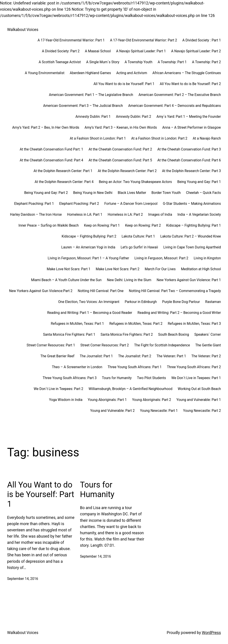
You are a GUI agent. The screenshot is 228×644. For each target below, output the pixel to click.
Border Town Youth (166, 193)
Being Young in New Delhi (93, 193)
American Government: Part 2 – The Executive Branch (180, 95)
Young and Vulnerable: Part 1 (199, 400)
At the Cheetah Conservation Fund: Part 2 (120, 149)
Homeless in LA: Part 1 (85, 215)
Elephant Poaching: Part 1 (34, 204)
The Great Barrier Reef (57, 356)
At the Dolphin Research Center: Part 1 (63, 171)
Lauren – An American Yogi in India (88, 247)
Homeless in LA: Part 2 (125, 215)
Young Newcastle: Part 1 (159, 411)
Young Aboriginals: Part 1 (107, 400)
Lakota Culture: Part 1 (138, 236)
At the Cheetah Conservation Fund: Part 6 (189, 160)
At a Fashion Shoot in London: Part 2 (159, 138)
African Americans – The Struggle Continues (187, 73)
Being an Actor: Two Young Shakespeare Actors (135, 182)
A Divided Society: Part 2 (61, 51)
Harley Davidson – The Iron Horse (36, 215)
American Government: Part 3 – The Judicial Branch (83, 106)
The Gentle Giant (208, 345)
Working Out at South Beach (199, 389)
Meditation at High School (201, 269)
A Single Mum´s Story (103, 62)
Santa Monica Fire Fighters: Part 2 (127, 335)
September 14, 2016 (23, 579)
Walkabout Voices (23, 30)
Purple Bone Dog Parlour (181, 302)
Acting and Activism (132, 73)
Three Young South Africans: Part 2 (194, 367)
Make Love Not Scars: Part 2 (118, 269)
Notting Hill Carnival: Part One (101, 291)
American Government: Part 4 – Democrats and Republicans (175, 106)
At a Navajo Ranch (207, 138)
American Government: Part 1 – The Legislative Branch (91, 95)
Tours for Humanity (117, 378)
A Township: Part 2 (206, 62)
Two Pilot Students (151, 378)
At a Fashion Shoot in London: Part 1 (98, 138)
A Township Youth (139, 62)
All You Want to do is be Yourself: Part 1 (124, 84)
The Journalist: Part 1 (96, 356)
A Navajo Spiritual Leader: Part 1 (141, 51)
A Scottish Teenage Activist (60, 62)
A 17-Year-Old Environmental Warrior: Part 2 (144, 40)
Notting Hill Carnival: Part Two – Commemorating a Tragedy (175, 291)
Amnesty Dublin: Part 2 (134, 117)
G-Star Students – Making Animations (192, 204)
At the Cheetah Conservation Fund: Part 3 (189, 149)
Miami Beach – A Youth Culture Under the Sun (66, 280)
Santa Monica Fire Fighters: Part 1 (69, 335)
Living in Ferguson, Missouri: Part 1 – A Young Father (88, 258)
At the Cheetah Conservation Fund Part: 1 (51, 149)
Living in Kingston (207, 258)
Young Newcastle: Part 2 (202, 411)
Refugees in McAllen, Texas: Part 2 (136, 324)
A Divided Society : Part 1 (202, 40)
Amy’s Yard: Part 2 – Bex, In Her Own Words (46, 128)
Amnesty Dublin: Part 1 (93, 117)
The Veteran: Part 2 (206, 356)
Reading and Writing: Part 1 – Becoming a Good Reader (90, 313)
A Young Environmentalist (45, 73)
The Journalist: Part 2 (135, 356)
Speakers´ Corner (208, 335)
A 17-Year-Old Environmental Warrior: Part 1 (71, 40)
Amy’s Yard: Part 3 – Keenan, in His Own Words (121, 128)
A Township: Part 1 (172, 62)
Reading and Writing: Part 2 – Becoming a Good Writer (179, 313)
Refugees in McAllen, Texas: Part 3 (194, 324)
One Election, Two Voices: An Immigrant (89, 302)
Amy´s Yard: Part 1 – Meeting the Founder (189, 117)
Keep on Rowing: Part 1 (102, 226)
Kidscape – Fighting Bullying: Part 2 (89, 236)
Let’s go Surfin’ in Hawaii (139, 247)
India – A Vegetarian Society (199, 215)
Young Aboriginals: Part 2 (152, 400)
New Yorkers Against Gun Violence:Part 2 (41, 291)
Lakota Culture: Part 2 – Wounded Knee (191, 236)
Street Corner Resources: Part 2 (105, 345)
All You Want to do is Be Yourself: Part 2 (190, 84)
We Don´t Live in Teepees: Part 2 (58, 389)
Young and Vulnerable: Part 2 (112, 411)
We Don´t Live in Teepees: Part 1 (196, 378)
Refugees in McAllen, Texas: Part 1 (77, 324)
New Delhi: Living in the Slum (129, 280)
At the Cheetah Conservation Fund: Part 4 (51, 160)
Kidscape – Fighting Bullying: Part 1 (194, 226)
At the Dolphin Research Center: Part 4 (64, 182)
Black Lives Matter (132, 193)
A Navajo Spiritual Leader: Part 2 (196, 51)
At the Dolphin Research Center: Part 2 (127, 171)
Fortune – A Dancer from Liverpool (131, 204)
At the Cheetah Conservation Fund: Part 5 (120, 160)
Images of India (160, 215)
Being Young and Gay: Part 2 (46, 193)
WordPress (211, 633)
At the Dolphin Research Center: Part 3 (191, 171)
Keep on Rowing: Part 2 (143, 226)
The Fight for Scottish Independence (162, 345)
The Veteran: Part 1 (171, 356)
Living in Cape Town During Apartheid (192, 247)
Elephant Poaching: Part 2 (79, 204)
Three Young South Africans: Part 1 (134, 367)
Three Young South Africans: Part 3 (69, 378)
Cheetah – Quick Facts (204, 193)
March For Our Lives (160, 269)
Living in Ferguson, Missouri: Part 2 (161, 258)
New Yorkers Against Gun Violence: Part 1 (189, 280)
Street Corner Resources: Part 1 (51, 345)
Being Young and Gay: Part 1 (199, 182)
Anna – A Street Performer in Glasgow (192, 128)
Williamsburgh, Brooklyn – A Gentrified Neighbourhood (130, 389)
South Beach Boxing (174, 335)
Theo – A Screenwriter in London (77, 367)
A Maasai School (98, 51)
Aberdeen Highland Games (90, 73)
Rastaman (213, 302)
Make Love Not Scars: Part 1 (69, 269)
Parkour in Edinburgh (141, 302)
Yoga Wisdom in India (66, 400)
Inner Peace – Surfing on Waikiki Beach (49, 226)
